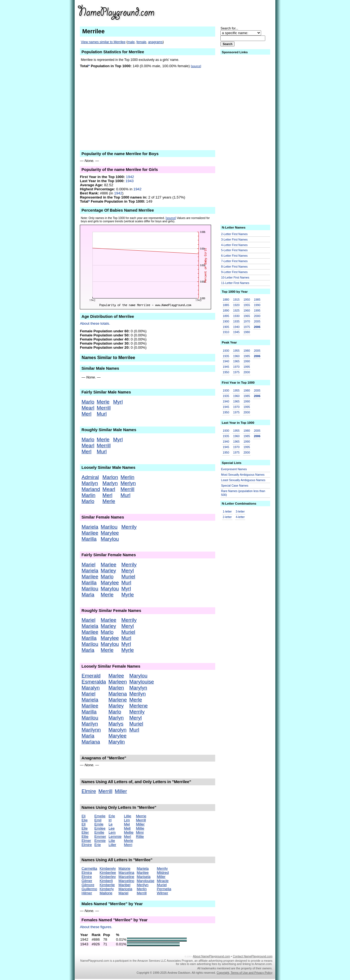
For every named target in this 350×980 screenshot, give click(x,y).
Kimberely (108, 868)
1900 (226, 321)
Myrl (118, 402)
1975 (247, 327)
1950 (247, 300)
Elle (84, 828)
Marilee (90, 533)
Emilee (100, 828)
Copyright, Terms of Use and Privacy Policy (244, 973)
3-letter (240, 511)
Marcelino (126, 881)
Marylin (116, 742)
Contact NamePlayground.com (253, 956)
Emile (99, 824)
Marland (91, 489)
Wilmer (162, 893)
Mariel (88, 565)
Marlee (108, 565)
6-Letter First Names (234, 256)
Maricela (125, 889)
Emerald (91, 676)
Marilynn (91, 730)
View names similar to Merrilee (103, 42)
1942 (130, 177)
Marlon (110, 477)
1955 (247, 305)
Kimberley (108, 877)
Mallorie (106, 893)
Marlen (116, 688)
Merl (86, 414)
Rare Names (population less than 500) (243, 493)
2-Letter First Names (234, 234)
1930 (236, 316)
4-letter (240, 517)
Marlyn (110, 483)
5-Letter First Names (234, 250)
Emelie (100, 816)
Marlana (91, 742)
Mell (127, 828)
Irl (110, 820)
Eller (85, 832)
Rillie (140, 837)
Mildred (163, 873)
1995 (257, 310)
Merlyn (128, 483)
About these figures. (96, 927)
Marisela (144, 877)
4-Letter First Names (234, 245)
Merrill (104, 408)
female (141, 42)
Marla (88, 595)
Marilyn (90, 483)
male (131, 42)
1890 (226, 310)
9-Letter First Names (234, 272)
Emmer (100, 837)
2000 (257, 316)
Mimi (140, 832)
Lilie (112, 841)
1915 (236, 300)
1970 (247, 321)
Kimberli (106, 881)
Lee (112, 828)
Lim (127, 820)
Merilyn (138, 694)
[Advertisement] (230, 12)
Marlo (88, 402)
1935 (236, 321)
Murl (102, 414)
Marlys (116, 724)
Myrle (128, 595)
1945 (236, 332)
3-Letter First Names (234, 239)
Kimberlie (107, 885)
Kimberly (107, 889)
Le (111, 824)
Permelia (164, 889)
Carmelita (89, 868)
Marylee (110, 533)
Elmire (89, 791)
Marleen (117, 682)
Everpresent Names (234, 469)
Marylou (110, 539)
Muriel (128, 577)
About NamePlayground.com (211, 956)
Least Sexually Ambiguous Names (243, 480)
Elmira (87, 873)
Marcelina (126, 873)
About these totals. (95, 323)
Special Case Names (235, 485)
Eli (84, 816)
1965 (247, 316)
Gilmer (87, 881)
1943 (130, 181)
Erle (112, 816)
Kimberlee (108, 873)
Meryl (128, 571)
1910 (226, 332)
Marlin (88, 495)
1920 (236, 305)
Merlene (138, 706)
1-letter (227, 511)
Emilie (99, 832)
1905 (226, 327)
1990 (257, 305)
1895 (226, 316)
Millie (140, 828)
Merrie (141, 816)
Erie (98, 845)
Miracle (163, 881)
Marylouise (142, 682)
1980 (247, 332)
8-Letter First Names (234, 267)
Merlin (128, 477)
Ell (84, 824)
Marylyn (138, 688)
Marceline (126, 877)
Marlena (117, 694)
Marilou (109, 527)
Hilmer (87, 893)
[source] (196, 66)
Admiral (90, 477)
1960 (247, 310)
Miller (121, 791)
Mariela (90, 527)
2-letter (227, 517)
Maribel (124, 885)
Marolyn (117, 730)
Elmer (86, 841)
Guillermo (89, 889)
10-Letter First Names (235, 277)
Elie (84, 820)
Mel (127, 824)
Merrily (129, 527)
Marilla (89, 539)
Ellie (85, 837)
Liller (112, 845)
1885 (226, 305)
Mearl (88, 408)
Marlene (117, 700)
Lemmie (115, 837)
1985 (257, 300)
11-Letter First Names (235, 283)
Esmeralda (94, 682)
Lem (112, 832)
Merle (103, 402)
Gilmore (88, 885)
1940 (236, 327)
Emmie (100, 841)
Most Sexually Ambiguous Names (243, 475)
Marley (108, 571)
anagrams (155, 42)
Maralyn (91, 688)
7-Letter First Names (234, 261)
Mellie (129, 832)
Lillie (128, 816)
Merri (128, 845)
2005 (257, 321)
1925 (236, 310)
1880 (226, 300)
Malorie (124, 868)
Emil (98, 820)
